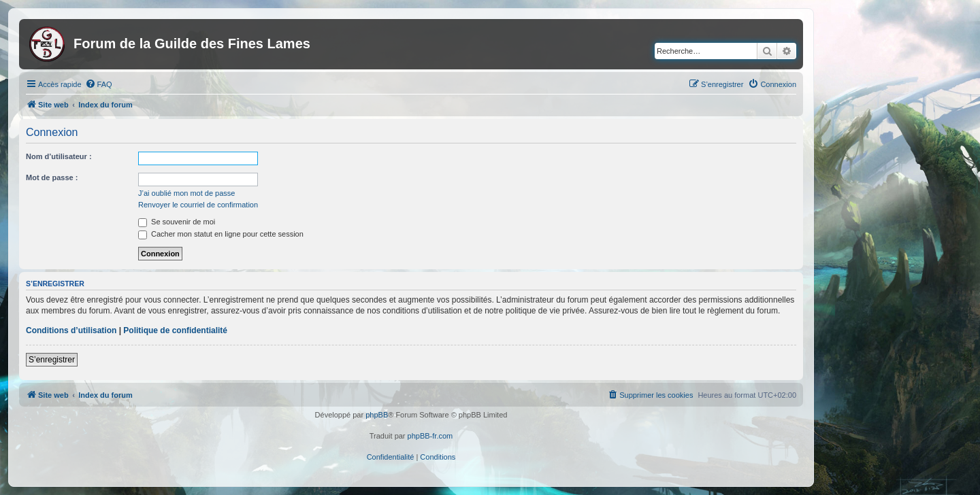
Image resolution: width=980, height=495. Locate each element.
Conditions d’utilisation (71, 330)
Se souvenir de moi (177, 222)
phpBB (377, 415)
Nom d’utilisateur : (59, 156)
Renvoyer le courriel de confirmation (198, 205)
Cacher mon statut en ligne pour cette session (221, 234)
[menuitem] (99, 84)
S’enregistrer (52, 360)
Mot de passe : (52, 177)
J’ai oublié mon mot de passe (186, 193)
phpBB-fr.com (430, 436)
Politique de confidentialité (175, 330)
